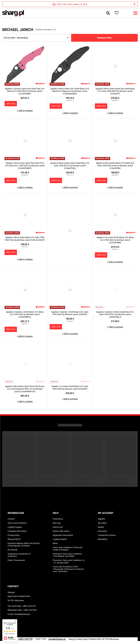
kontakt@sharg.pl (22, 614)
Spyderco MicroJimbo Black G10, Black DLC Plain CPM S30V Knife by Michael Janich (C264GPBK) (115, 166)
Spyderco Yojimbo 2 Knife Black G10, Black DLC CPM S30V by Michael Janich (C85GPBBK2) (25, 315)
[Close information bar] (134, 4)
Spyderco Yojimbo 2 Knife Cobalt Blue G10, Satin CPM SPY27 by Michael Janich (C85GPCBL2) (115, 315)
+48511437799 (29, 606)
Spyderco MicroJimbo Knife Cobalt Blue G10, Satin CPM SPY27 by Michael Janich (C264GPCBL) (70, 166)
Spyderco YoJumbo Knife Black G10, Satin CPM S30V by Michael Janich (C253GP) (70, 388)
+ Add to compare (25, 110)
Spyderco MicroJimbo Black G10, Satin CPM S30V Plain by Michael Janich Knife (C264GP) (25, 239)
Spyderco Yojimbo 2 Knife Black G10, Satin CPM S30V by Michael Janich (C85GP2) (70, 313)
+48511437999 (30, 610)
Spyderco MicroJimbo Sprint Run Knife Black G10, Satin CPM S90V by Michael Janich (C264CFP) (115, 91)
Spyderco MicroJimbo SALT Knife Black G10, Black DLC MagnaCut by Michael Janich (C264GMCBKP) (70, 91)
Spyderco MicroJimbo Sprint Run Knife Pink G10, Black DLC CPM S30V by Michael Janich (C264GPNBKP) (25, 166)
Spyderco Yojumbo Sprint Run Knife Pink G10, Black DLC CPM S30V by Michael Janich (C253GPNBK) (25, 91)
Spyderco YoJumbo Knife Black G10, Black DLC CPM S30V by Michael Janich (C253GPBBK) (115, 240)
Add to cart (11, 104)
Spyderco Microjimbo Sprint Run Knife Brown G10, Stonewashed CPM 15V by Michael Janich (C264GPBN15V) (25, 389)
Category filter (104, 38)
